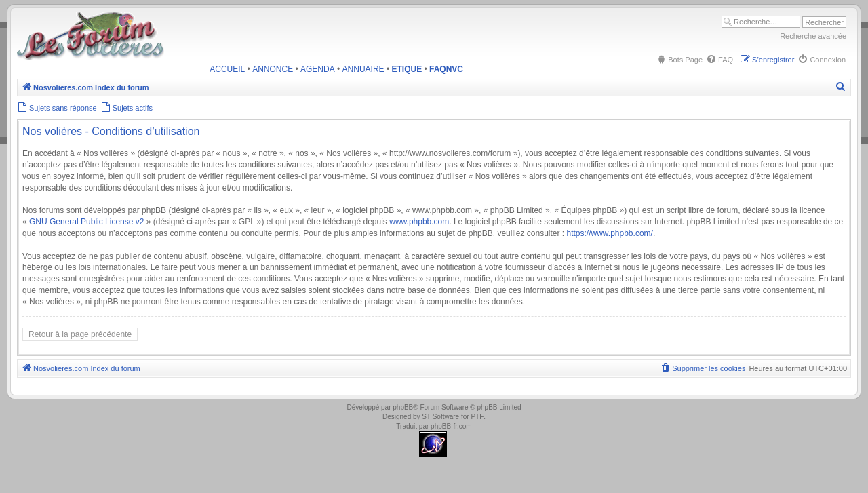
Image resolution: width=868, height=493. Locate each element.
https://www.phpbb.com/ (609, 233)
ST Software (440, 417)
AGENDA (318, 69)
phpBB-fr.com (451, 426)
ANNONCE (273, 69)
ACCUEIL (227, 69)
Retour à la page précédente (80, 334)
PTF (477, 417)
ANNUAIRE (363, 69)
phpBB (403, 407)
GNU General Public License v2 (86, 222)
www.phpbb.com (419, 222)
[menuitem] (679, 60)
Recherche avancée (813, 36)
